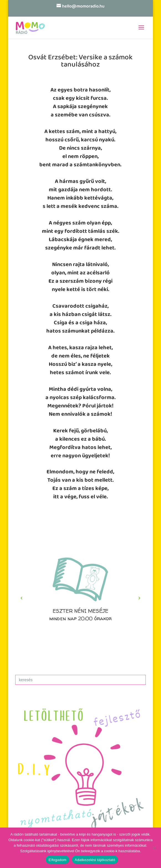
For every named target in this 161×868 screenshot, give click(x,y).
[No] (154, 848)
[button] (80, 598)
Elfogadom (57, 860)
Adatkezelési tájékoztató (95, 860)
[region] (80, 598)
